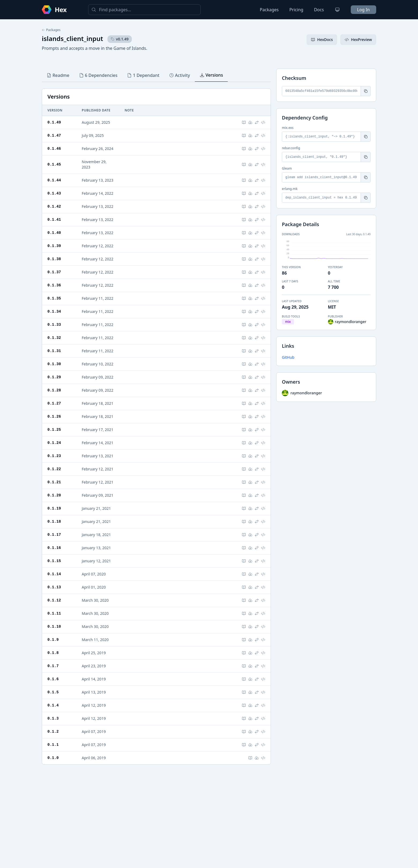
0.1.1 (53, 745)
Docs (319, 10)
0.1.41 (54, 220)
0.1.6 (53, 679)
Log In (363, 10)
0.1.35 (54, 298)
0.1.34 (54, 311)
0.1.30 (54, 364)
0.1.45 (54, 164)
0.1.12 (54, 600)
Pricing (296, 10)
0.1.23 (54, 456)
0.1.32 (54, 338)
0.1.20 (54, 495)
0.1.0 (53, 758)
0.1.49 (54, 122)
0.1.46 (54, 149)
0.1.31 (54, 351)
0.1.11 (54, 613)
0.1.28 (54, 390)
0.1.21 (54, 482)
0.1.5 (53, 692)
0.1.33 (54, 325)
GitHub (288, 357)
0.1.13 (54, 587)
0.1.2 (53, 732)
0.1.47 (54, 135)
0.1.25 (54, 430)
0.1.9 (53, 640)
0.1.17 (54, 535)
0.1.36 (54, 285)
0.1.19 (54, 508)
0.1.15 (54, 561)
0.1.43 (54, 193)
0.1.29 (54, 377)
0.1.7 (53, 666)
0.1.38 (54, 259)
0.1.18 (54, 521)
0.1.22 (54, 469)
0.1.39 (54, 246)
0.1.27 (54, 403)
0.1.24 (54, 443)
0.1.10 (54, 626)
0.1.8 (53, 653)
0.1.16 (54, 548)
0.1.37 (54, 272)
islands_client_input (72, 38)
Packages (269, 10)
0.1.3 (53, 718)
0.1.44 (54, 180)
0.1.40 (54, 233)
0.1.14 (54, 574)
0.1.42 (54, 206)
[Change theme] (337, 10)
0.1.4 (53, 705)
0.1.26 (54, 416)
